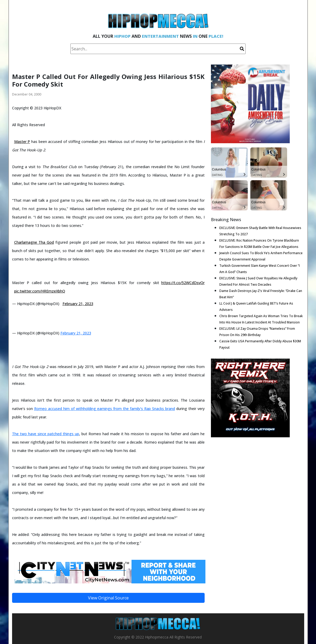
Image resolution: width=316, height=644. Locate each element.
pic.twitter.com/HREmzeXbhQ (40, 291)
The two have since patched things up (46, 434)
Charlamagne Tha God (34, 242)
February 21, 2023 (78, 304)
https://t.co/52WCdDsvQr (183, 283)
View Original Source (108, 598)
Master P (22, 142)
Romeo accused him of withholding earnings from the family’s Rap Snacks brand (105, 409)
